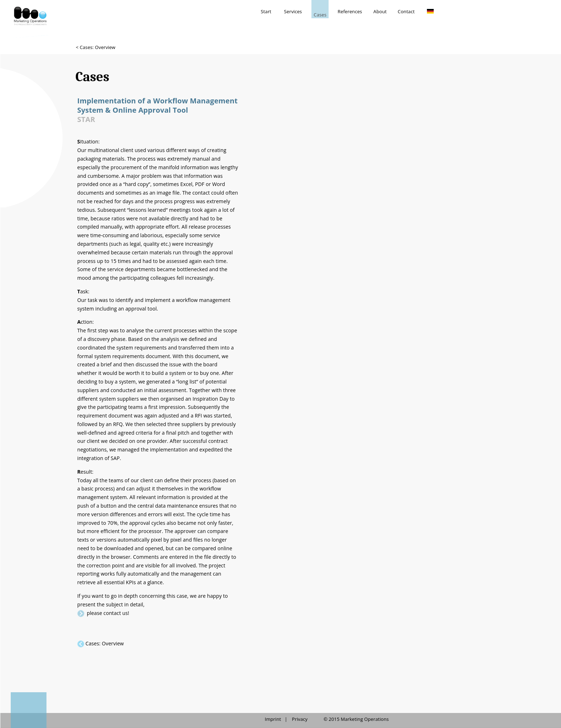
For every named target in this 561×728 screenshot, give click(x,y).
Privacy (300, 719)
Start (266, 11)
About (380, 11)
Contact (406, 11)
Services (293, 11)
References (350, 11)
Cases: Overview (105, 643)
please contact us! (108, 613)
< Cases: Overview (96, 47)
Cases (320, 15)
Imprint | (276, 719)
